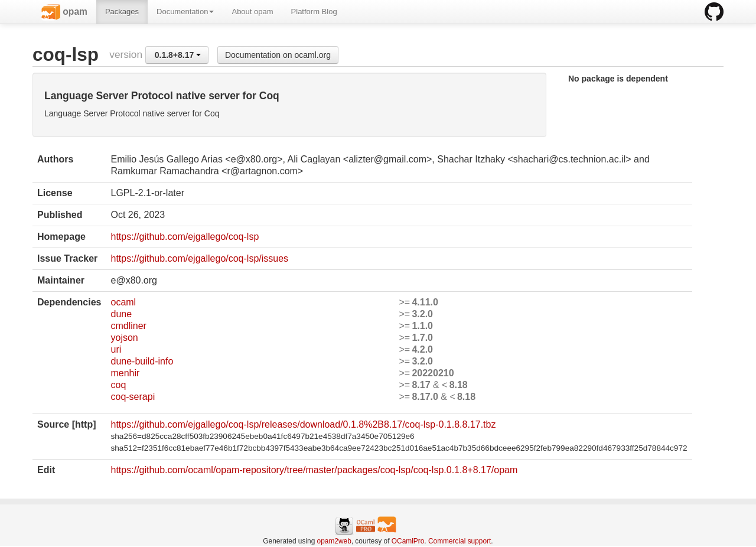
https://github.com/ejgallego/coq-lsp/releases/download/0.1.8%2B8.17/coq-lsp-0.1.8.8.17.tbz (303, 424)
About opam (252, 12)
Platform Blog (314, 12)
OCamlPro (408, 541)
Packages (122, 12)
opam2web (334, 541)
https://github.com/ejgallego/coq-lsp (185, 237)
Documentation (185, 12)
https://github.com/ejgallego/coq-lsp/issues (199, 258)
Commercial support (460, 541)
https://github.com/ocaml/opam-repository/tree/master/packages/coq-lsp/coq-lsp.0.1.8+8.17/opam (314, 470)
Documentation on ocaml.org (278, 55)
